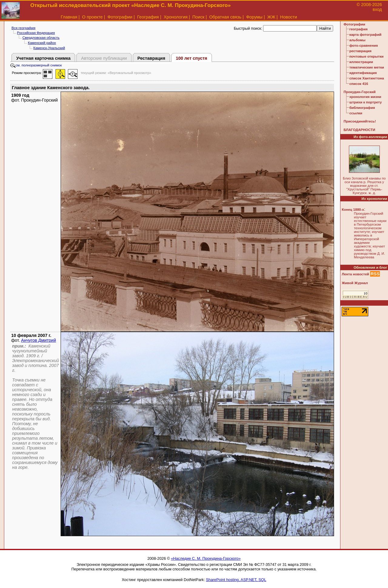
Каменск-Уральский (49, 48)
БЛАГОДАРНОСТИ (359, 130)
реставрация (360, 51)
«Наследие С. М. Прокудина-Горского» (206, 558)
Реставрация (151, 58)
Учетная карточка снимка (43, 58)
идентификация (363, 73)
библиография (362, 108)
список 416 (359, 84)
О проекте (92, 17)
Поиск (199, 17)
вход (377, 9)
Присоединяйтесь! (360, 121)
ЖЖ (271, 17)
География (148, 17)
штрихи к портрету (365, 102)
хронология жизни (365, 97)
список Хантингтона (366, 78)
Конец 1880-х (353, 210)
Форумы (254, 17)
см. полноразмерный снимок (36, 65)
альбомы (357, 40)
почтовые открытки (366, 56)
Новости (289, 17)
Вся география (23, 28)
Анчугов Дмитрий (39, 340)
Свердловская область (41, 38)
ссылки (356, 113)
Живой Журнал (355, 283)
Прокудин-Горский (360, 92)
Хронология (176, 17)
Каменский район (42, 43)
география (358, 29)
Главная (69, 17)
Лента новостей (355, 274)
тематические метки (366, 67)
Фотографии (120, 17)
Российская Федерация (36, 33)
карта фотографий (365, 35)
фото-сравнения (363, 45)
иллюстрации (361, 62)
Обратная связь (225, 17)
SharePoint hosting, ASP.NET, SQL (236, 580)
